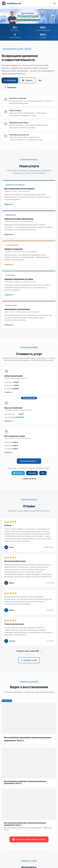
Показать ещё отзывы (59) (29, 651)
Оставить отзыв (29, 660)
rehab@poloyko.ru (17, 809)
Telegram (27, 80)
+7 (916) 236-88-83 (29, 479)
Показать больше (29, 461)
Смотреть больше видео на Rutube (29, 718)
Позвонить (10, 87)
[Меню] (54, 3)
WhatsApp (10, 80)
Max (40, 80)
